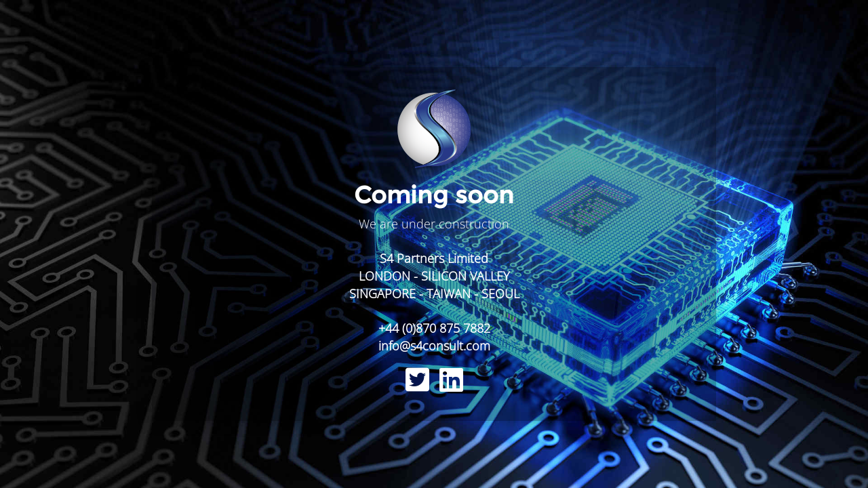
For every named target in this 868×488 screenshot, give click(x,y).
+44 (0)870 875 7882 (434, 328)
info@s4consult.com (434, 346)
